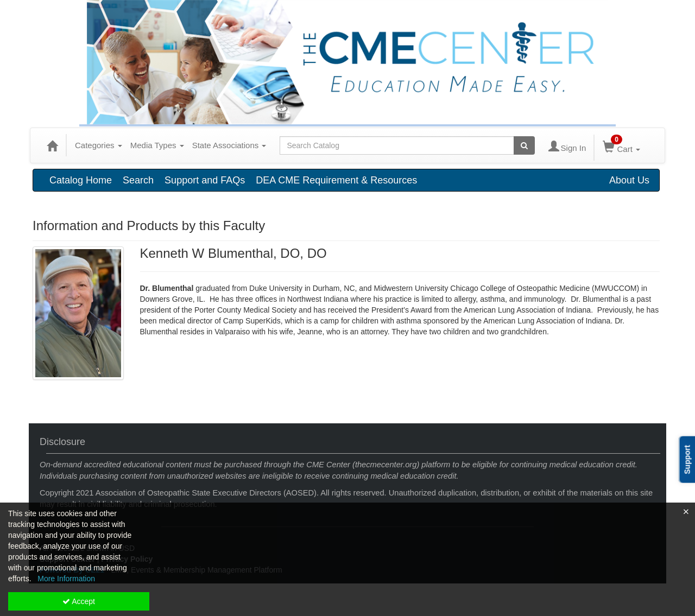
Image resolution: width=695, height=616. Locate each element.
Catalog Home (81, 180)
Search (138, 180)
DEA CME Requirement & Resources (336, 180)
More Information (66, 579)
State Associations (229, 145)
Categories (99, 145)
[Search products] (524, 145)
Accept (79, 601)
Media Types (157, 145)
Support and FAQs (205, 180)
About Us (629, 180)
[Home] (52, 145)
